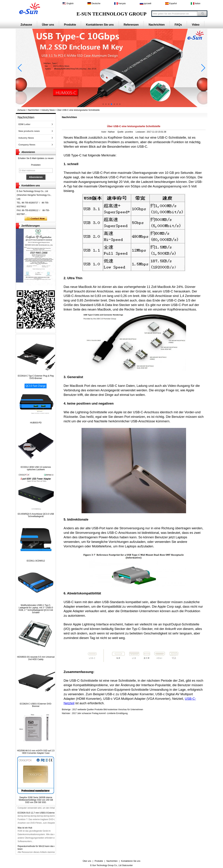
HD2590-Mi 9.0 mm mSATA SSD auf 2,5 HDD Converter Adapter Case (36, 752)
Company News (27, 145)
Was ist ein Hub (25, 829)
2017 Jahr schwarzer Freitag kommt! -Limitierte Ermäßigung (100, 713)
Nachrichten (157, 25)
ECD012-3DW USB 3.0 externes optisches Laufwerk (36, 468)
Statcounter (127, 865)
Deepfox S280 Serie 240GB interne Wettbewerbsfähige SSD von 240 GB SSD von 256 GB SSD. (36, 800)
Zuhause (26, 25)
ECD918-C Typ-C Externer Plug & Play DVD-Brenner (36, 377)
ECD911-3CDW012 (36, 561)
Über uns (48, 25)
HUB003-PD (36, 423)
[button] (103, 104)
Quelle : (121, 132)
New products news (29, 131)
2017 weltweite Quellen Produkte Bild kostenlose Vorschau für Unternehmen (108, 710)
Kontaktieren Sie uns (100, 25)
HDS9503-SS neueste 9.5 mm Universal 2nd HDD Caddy (36, 658)
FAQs (178, 25)
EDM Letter (24, 124)
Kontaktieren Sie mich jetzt (36, 219)
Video (196, 25)
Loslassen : (141, 132)
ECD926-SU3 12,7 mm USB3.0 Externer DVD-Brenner (43, 814)
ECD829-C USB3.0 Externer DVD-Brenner (36, 705)
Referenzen (131, 25)
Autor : (105, 132)
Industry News (48, 110)
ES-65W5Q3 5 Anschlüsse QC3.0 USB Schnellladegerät (36, 515)
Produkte (70, 25)
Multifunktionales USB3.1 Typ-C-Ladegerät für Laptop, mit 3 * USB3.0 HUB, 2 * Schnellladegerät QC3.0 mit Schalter (36, 609)
